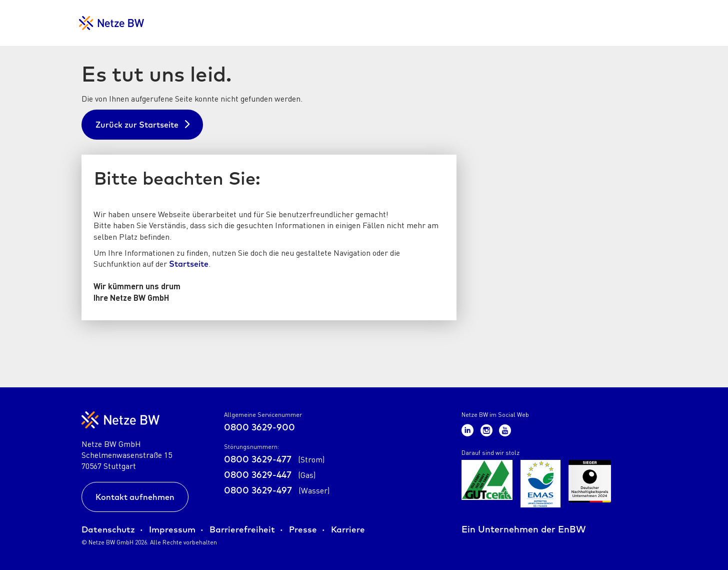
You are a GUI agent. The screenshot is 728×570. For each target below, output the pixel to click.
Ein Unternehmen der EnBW (524, 529)
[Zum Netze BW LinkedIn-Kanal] (469, 430)
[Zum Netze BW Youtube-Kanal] (505, 430)
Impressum (172, 529)
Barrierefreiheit (242, 529)
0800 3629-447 (270, 475)
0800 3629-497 (277, 490)
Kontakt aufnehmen (135, 497)
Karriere (348, 529)
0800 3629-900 (259, 427)
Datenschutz (108, 529)
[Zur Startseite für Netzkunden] (111, 23)
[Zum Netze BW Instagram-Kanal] (488, 430)
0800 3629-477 (274, 459)
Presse (303, 529)
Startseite (189, 264)
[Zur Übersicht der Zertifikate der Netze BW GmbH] (487, 484)
